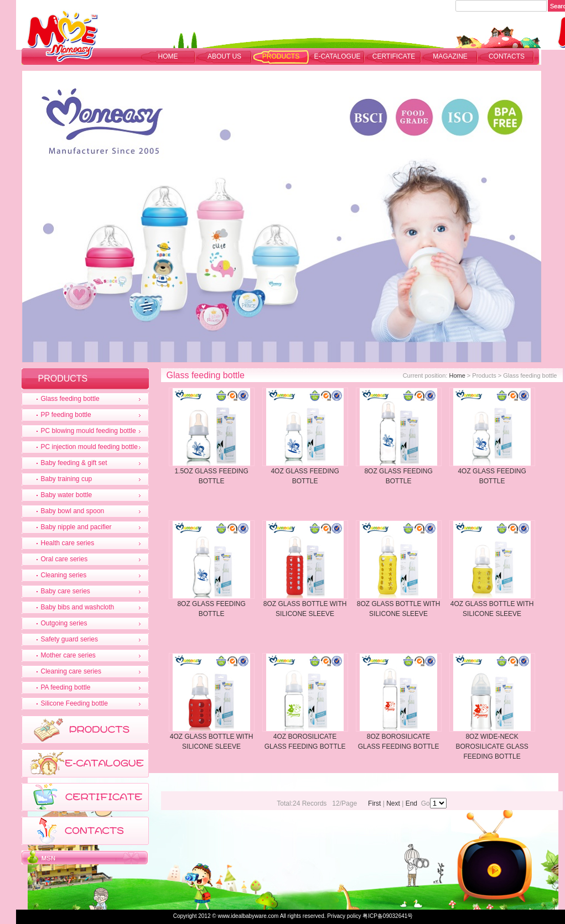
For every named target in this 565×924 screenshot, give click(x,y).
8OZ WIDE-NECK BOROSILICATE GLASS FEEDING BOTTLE (492, 746)
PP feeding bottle (66, 415)
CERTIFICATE (394, 56)
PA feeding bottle (66, 687)
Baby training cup (67, 479)
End (411, 803)
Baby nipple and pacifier (76, 527)
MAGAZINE (450, 56)
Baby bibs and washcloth (78, 607)
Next (393, 803)
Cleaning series (64, 575)
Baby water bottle (67, 495)
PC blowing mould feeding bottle (89, 431)
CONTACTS (507, 56)
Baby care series (66, 591)
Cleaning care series (71, 671)
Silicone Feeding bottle (74, 703)
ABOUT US (224, 56)
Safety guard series (69, 639)
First (374, 803)
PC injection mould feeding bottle (89, 447)
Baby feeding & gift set (74, 463)
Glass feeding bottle (70, 399)
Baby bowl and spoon (73, 511)
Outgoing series (64, 623)
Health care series (68, 543)
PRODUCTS (281, 56)
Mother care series (68, 655)
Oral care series (64, 559)
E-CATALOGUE (337, 56)
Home (168, 56)
